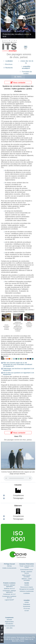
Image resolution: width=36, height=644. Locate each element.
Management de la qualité (27, 589)
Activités (27, 585)
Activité (27, 602)
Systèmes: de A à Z (9, 589)
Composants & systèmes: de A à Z (9, 597)
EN (26, 49)
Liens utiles (9, 628)
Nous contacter (18, 82)
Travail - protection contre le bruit (27, 567)
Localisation (9, 61)
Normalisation (9, 624)
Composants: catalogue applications (9, 591)
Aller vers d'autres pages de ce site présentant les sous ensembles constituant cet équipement (18, 364)
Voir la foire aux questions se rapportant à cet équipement (18, 374)
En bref (27, 611)
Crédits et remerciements (9, 568)
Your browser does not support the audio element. (18, 478)
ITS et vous (27, 608)
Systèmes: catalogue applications (9, 586)
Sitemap (9, 566)
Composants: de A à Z (9, 594)
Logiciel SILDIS (9, 600)
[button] (18, 495)
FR (26, 47)
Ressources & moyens (27, 587)
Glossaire (9, 620)
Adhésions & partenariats (27, 591)
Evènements (27, 606)
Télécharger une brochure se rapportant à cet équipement (19, 369)
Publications (27, 604)
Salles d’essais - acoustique (27, 576)
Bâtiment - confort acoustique (27, 579)
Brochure (9, 64)
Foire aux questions (9, 626)
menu (18, 77)
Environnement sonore (27, 570)
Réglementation (9, 622)
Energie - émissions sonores (27, 572)
